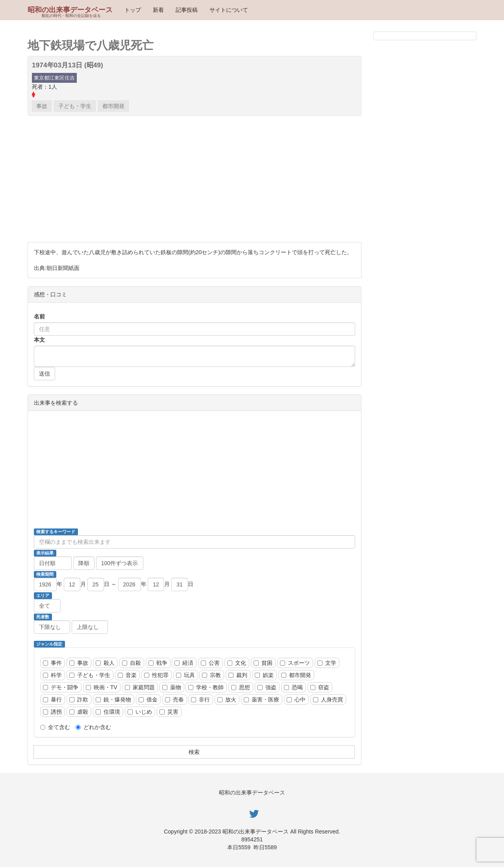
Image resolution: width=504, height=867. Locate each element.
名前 (39, 316)
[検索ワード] (195, 542)
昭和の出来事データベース (70, 10)
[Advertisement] (195, 179)
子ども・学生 (75, 106)
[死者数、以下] (90, 627)
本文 (39, 340)
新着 (158, 10)
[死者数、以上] (52, 627)
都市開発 (113, 106)
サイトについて (229, 10)
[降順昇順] (84, 563)
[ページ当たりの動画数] (120, 563)
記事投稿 (187, 10)
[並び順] (53, 563)
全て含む (55, 727)
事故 (42, 106)
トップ (133, 10)
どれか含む (93, 727)
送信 (44, 374)
